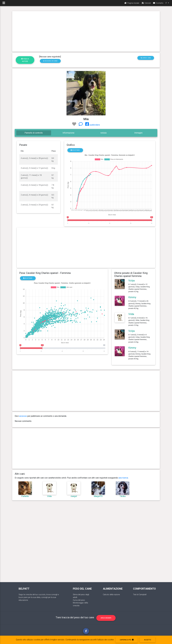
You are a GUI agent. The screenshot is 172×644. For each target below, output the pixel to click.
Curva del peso (79, 600)
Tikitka (123, 496)
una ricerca (123, 478)
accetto (148, 640)
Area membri (106, 618)
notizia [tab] (103, 133)
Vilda (131, 314)
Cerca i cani (146, 58)
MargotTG (98, 496)
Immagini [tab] (138, 133)
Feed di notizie (25, 60)
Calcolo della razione (111, 595)
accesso (23, 416)
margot (74, 496)
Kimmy (132, 297)
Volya (132, 281)
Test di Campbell (140, 595)
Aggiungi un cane (50, 61)
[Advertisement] (86, 31)
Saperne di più (127, 640)
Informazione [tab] (69, 133)
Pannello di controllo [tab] (34, 133)
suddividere (93, 125)
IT (166, 4)
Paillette (25, 496)
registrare (75, 150)
